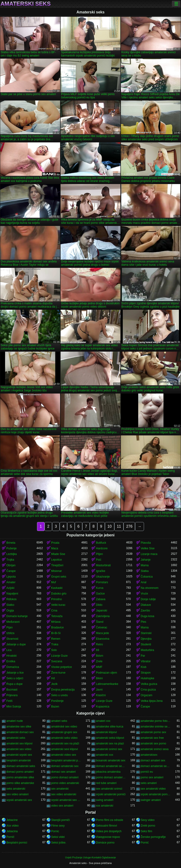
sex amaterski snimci (109, 789)
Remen (56, 639)
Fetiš (9, 701)
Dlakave (146, 605)
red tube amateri (106, 783)
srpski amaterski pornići (111, 794)
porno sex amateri (152, 777)
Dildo (99, 605)
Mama (145, 565)
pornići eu (147, 772)
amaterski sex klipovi (19, 743)
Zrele (99, 661)
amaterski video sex (64, 755)
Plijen (99, 554)
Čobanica (147, 577)
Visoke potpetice (62, 667)
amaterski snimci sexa (155, 749)
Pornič (10, 837)
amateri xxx (103, 721)
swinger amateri (151, 800)
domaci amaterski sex (65, 766)
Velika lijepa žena (152, 701)
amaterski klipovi (106, 732)
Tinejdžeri (57, 565)
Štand (100, 622)
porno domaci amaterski (111, 777)
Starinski (146, 633)
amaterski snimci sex (109, 749)
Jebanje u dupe (16, 644)
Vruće (144, 594)
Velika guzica (149, 684)
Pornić (145, 843)
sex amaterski (60, 789)
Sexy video (148, 820)
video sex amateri (62, 806)
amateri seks (59, 721)
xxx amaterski (105, 806)
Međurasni (13, 622)
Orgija (10, 611)
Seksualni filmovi (106, 826)
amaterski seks (16, 738)
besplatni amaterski (19, 760)
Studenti (146, 644)
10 (110, 526)
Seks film (146, 831)
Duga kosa (147, 616)
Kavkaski (57, 588)
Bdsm (100, 656)
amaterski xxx (105, 755)
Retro (99, 644)
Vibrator (146, 661)
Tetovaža (57, 616)
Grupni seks (59, 577)
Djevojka (146, 639)
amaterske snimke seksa (156, 727)
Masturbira (147, 650)
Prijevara (12, 695)
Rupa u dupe (14, 684)
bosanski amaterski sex (111, 760)
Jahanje (146, 560)
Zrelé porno (148, 826)
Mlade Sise (58, 554)
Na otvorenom (150, 588)
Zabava (101, 599)
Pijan (10, 627)
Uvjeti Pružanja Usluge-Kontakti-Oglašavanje (90, 857)
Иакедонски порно (108, 837)
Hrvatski (11, 656)
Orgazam (146, 695)
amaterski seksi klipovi (110, 738)
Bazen (55, 707)
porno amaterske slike (20, 777)
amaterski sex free (152, 738)
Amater (11, 582)
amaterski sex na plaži (65, 743)
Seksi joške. (59, 843)
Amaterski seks (26, 4)
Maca (55, 548)
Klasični (101, 695)
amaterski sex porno (153, 743)
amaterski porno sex (153, 732)
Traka (55, 644)
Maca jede (102, 633)
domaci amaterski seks (21, 766)
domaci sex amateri (63, 772)
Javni (99, 690)
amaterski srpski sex (19, 755)
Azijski (10, 588)
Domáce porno (105, 843)
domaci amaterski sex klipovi (111, 766)
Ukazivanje (103, 577)
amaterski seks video (64, 738)
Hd (53, 678)
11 (119, 526)
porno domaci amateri (65, 777)
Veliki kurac (58, 605)
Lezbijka (12, 554)
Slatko (10, 605)
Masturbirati (103, 565)
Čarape (11, 571)
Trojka (10, 560)
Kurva (100, 588)
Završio (145, 611)
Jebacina (12, 831)
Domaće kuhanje (17, 616)
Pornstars (102, 582)
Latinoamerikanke (107, 684)
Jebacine (12, 820)
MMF (99, 667)
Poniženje (57, 701)
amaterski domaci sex (20, 732)
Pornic (55, 831)
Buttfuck (101, 543)
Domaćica (13, 667)
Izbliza (10, 633)
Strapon (146, 673)
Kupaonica (103, 707)
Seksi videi (58, 837)
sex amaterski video (153, 789)
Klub (144, 667)
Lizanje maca (149, 554)
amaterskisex (149, 755)
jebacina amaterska (108, 772)
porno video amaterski (65, 783)
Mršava (56, 622)
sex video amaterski (64, 794)
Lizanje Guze (59, 656)
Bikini (99, 678)
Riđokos (11, 599)
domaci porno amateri (20, 772)
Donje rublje (148, 599)
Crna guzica (148, 690)
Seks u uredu (60, 695)
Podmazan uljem (106, 673)
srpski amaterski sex (19, 800)
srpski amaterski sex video (66, 800)
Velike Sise (148, 548)
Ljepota (11, 577)
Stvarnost (12, 639)
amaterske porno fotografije (156, 721)
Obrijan (11, 565)
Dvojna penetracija (63, 690)
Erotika (11, 661)
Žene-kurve (58, 673)
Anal (144, 582)
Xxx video (12, 826)
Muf (53, 582)
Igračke (101, 571)
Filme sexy (58, 826)
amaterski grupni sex (64, 732)
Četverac (102, 627)
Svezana (57, 661)
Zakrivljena (103, 616)
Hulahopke (147, 678)
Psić (99, 560)
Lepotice (56, 560)
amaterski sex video (19, 749)
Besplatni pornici (17, 843)
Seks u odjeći (15, 678)
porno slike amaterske (20, 783)
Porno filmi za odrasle (109, 820)
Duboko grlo (59, 594)
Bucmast (12, 690)
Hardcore (102, 548)
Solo (54, 650)
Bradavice (57, 627)
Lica (9, 650)
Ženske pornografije (153, 837)
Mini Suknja (14, 707)
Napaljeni (12, 594)
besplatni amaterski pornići (66, 760)
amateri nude (15, 721)
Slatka (145, 571)
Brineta (11, 543)
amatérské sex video (64, 727)
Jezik (54, 684)
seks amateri (149, 783)
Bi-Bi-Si (56, 633)
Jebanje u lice (15, 673)
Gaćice (100, 594)
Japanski (101, 611)
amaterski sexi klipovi (64, 749)
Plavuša (146, 543)
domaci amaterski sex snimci (156, 766)
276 (129, 526)
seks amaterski (16, 789)
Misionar (56, 571)
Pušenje (11, 548)
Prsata (55, 543)
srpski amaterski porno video (156, 794)
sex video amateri (17, 794)
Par (143, 656)
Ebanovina (103, 639)
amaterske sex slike (19, 727)
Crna (54, 611)
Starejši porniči (60, 820)
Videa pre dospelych (109, 831)
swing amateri (105, 800)
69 (97, 650)
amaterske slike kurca (110, 727)
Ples (143, 622)
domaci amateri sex (153, 760)
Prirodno (56, 599)
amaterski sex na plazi (110, 743)
